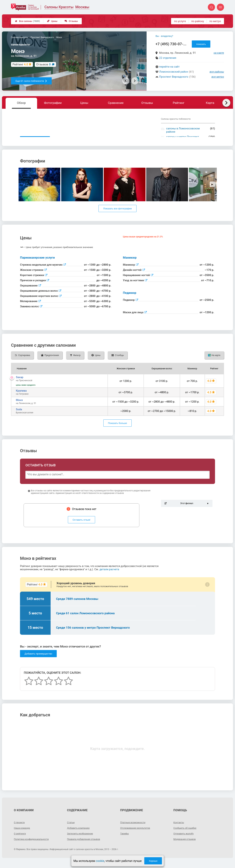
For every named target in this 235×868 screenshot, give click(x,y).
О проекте (20, 829)
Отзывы (71, 21)
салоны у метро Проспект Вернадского (183, 138)
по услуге (180, 21)
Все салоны (27, 21)
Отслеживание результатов (137, 834)
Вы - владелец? (164, 36)
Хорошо (153, 861)
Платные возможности (134, 829)
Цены (52, 21)
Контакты (179, 829)
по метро (215, 21)
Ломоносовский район (174, 72)
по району (198, 21)
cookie (100, 861)
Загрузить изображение (81, 840)
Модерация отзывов (186, 846)
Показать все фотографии (117, 215)
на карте (219, 53)
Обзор (21, 103)
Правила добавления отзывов (85, 846)
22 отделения (168, 58)
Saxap (20, 384)
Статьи (71, 829)
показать (201, 44)
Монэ (19, 407)
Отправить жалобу (184, 840)
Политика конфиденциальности (33, 846)
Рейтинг (179, 103)
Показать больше (117, 430)
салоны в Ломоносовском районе (183, 130)
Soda (19, 416)
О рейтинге (20, 840)
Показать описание (35, 140)
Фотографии (53, 103)
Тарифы (125, 840)
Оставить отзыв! (81, 526)
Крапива (21, 397)
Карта (210, 103)
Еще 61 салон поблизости (31, 81)
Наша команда (23, 834)
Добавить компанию (79, 834)
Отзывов (43, 64)
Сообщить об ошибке (186, 834)
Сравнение (116, 103)
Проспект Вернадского (174, 77)
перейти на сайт (169, 67)
